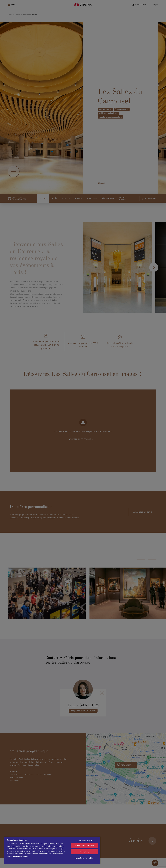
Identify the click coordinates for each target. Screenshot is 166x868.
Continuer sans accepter (84, 841)
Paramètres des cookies (84, 858)
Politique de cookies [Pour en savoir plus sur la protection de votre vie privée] (21, 856)
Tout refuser (84, 852)
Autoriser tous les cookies (84, 846)
